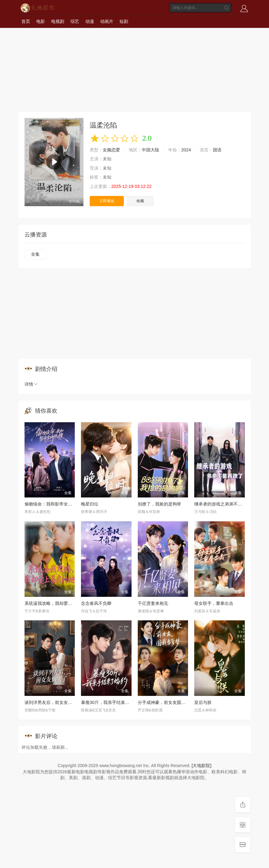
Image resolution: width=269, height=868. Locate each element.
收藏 (140, 201)
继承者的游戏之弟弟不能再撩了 (225, 504)
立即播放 (107, 201)
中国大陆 (150, 150)
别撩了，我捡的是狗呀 (159, 504)
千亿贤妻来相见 (153, 603)
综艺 (75, 21)
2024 (186, 150)
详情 (31, 384)
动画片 (107, 21)
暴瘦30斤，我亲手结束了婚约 (110, 702)
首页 (26, 21)
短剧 (124, 21)
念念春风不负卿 (96, 603)
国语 (217, 150)
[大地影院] (202, 766)
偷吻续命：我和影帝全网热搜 (53, 504)
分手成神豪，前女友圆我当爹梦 (168, 702)
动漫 (90, 21)
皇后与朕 (203, 702)
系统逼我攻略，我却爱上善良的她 (57, 603)
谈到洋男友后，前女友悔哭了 (53, 702)
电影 (41, 21)
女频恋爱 (111, 150)
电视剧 (58, 21)
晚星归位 (90, 504)
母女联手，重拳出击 (214, 603)
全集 (35, 254)
